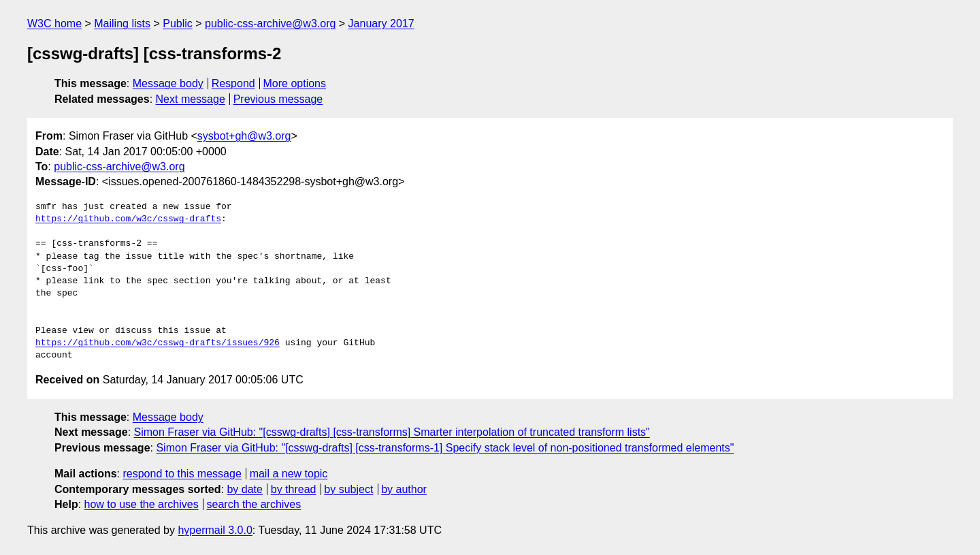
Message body (168, 83)
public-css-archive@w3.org (270, 23)
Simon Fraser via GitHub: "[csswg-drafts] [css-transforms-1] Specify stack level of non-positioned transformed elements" (445, 448)
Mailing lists (122, 23)
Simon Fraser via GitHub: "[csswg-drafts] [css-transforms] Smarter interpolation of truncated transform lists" (392, 432)
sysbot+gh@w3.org (244, 136)
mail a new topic (289, 474)
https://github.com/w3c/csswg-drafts (128, 219)
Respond (233, 83)
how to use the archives (142, 504)
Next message (191, 99)
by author (404, 489)
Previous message (278, 99)
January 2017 (381, 23)
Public (178, 23)
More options (295, 83)
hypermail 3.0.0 (215, 530)
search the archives (254, 504)
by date (244, 489)
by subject (348, 489)
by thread (294, 489)
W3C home (54, 23)
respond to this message (182, 474)
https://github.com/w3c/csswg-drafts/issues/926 (158, 343)
